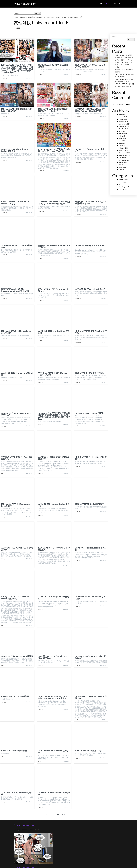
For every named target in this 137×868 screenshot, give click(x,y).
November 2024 (124, 155)
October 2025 (123, 129)
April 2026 (122, 115)
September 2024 (125, 160)
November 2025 (124, 127)
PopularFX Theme (41, 859)
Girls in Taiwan (124, 180)
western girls (123, 189)
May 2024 (122, 170)
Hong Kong (122, 182)
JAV (120, 184)
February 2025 (124, 148)
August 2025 (123, 134)
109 (58, 816)
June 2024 (122, 167)
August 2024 (123, 162)
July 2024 (122, 165)
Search (115, 37)
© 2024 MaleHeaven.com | (24, 859)
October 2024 (124, 158)
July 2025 (122, 136)
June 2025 (122, 138)
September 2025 (124, 131)
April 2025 (122, 143)
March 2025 (123, 146)
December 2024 (124, 153)
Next (64, 816)
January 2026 (123, 122)
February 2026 (124, 119)
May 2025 (122, 141)
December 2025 (124, 124)
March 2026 (123, 117)
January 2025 (123, 150)
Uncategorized (124, 187)
